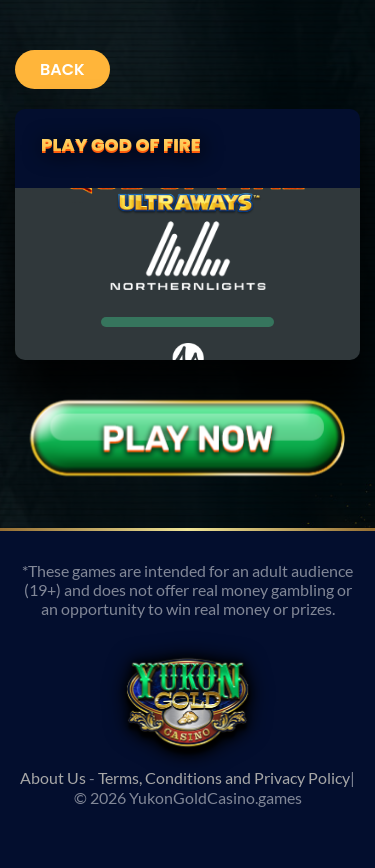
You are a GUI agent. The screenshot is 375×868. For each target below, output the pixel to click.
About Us (53, 777)
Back (62, 69)
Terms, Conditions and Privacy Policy (224, 777)
